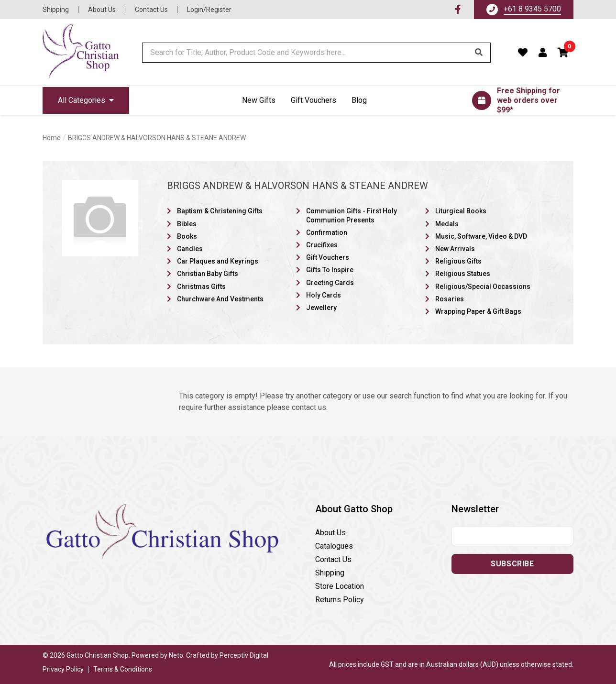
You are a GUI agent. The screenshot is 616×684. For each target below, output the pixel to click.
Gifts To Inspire (330, 270)
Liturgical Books (461, 211)
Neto (176, 655)
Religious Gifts (458, 261)
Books (187, 236)
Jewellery (321, 308)
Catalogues (334, 546)
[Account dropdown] (543, 53)
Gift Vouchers (313, 100)
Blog (359, 100)
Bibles (187, 224)
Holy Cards (324, 295)
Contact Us (151, 10)
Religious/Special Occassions (483, 287)
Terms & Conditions (123, 669)
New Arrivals (455, 249)
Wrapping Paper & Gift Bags (478, 311)
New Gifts (259, 100)
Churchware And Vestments (220, 299)
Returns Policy (340, 600)
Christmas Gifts (201, 287)
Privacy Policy (63, 669)
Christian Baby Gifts (208, 274)
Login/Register (209, 10)
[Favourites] (523, 53)
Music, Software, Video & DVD (481, 236)
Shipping (56, 10)
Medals (447, 224)
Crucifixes (322, 245)
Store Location (340, 586)
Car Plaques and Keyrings (218, 261)
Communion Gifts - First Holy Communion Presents (352, 215)
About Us (102, 10)
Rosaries (450, 299)
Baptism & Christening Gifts (220, 211)
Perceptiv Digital (244, 655)
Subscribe (512, 564)
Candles (190, 249)
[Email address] (512, 536)
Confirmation (327, 232)
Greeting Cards (330, 283)
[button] (563, 53)
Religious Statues (463, 274)
